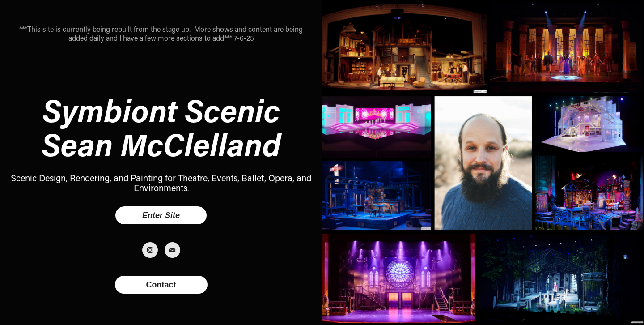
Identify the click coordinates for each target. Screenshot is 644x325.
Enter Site (161, 215)
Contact (161, 285)
